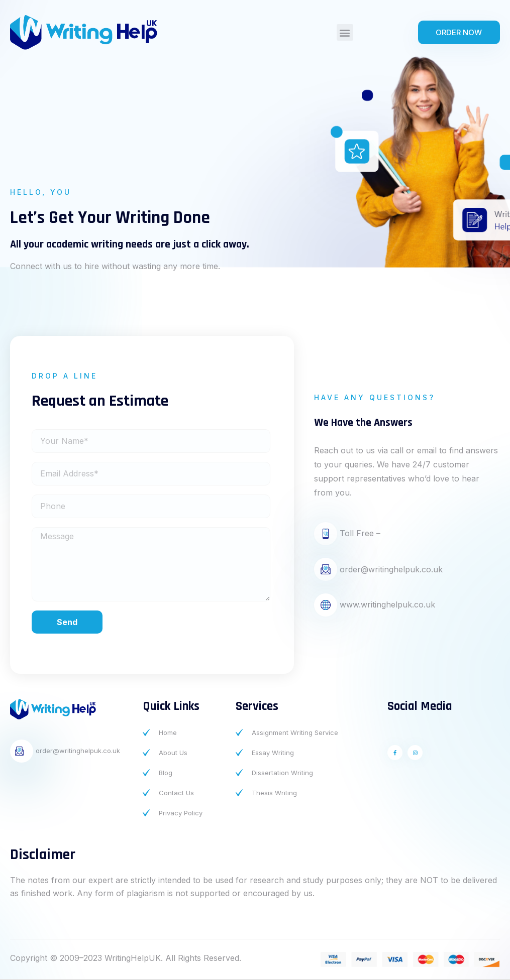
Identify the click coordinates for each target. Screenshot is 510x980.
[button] (345, 32)
